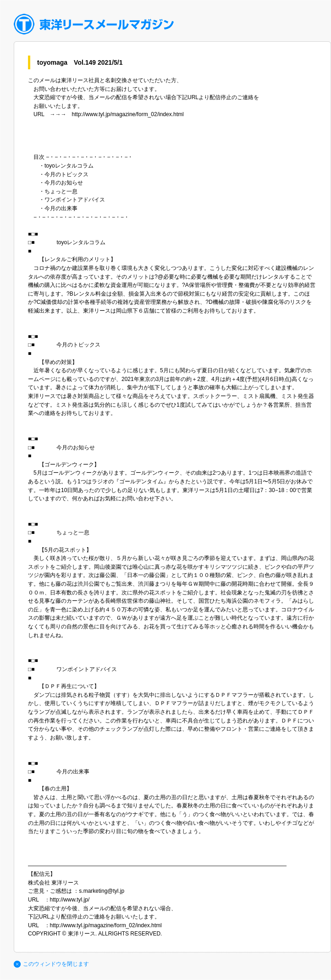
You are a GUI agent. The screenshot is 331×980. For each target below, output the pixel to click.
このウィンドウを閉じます (56, 964)
